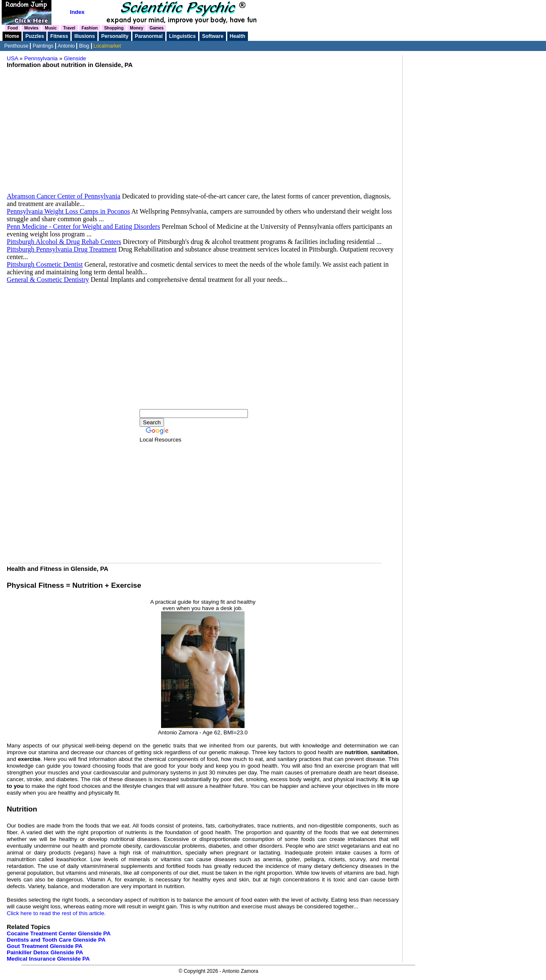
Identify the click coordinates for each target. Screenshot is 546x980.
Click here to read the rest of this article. (56, 913)
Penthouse (16, 46)
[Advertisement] (203, 134)
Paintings (43, 46)
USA (12, 58)
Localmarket (107, 46)
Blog (84, 46)
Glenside (75, 58)
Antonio (66, 46)
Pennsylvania (41, 58)
